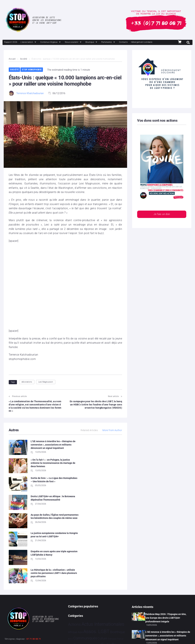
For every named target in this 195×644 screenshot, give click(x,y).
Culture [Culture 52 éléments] (102, 575)
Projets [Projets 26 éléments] (73, 603)
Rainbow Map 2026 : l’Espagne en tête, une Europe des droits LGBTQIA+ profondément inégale (166, 554)
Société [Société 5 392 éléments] (107, 603)
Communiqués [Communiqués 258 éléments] (85, 575)
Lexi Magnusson (46, 382)
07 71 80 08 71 (34, 575)
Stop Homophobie (32, 70)
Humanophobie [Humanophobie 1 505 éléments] (108, 588)
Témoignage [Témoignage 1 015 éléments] (80, 618)
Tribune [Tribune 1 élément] (116, 612)
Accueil (12, 59)
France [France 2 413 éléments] (75, 588)
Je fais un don (162, 214)
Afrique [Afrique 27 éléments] (73, 569)
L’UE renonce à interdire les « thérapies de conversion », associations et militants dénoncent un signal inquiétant (46, 448)
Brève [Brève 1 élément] (70, 575)
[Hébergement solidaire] (142, 42)
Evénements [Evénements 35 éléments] (93, 582)
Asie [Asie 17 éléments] (80, 569)
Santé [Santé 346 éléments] (94, 603)
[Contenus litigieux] (51, 42)
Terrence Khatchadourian (30, 93)
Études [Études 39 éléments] (107, 618)
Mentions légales (13, 637)
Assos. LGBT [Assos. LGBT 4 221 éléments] (96, 568)
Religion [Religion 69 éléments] (83, 603)
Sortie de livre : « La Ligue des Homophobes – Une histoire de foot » (46, 468)
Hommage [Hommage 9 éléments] (88, 589)
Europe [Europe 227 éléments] (79, 581)
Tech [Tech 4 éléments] (110, 612)
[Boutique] (92, 42)
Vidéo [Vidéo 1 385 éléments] (97, 618)
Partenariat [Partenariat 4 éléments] (88, 596)
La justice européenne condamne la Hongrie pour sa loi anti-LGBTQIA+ (105, 487)
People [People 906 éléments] (100, 595)
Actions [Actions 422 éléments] (74, 561)
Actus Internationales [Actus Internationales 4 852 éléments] (103, 561)
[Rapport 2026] (11, 42)
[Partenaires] (108, 42)
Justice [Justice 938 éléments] (75, 595)
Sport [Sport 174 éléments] (120, 603)
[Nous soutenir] (74, 42)
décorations (27, 382)
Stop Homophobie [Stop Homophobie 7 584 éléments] (87, 611)
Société (24, 59)
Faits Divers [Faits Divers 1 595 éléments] (112, 581)
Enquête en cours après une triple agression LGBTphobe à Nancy (46, 507)
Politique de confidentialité (39, 637)
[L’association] (29, 42)
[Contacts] (123, 42)
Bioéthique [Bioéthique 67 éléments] (118, 568)
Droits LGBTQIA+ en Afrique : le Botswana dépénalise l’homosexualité (105, 468)
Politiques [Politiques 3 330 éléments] (116, 595)
